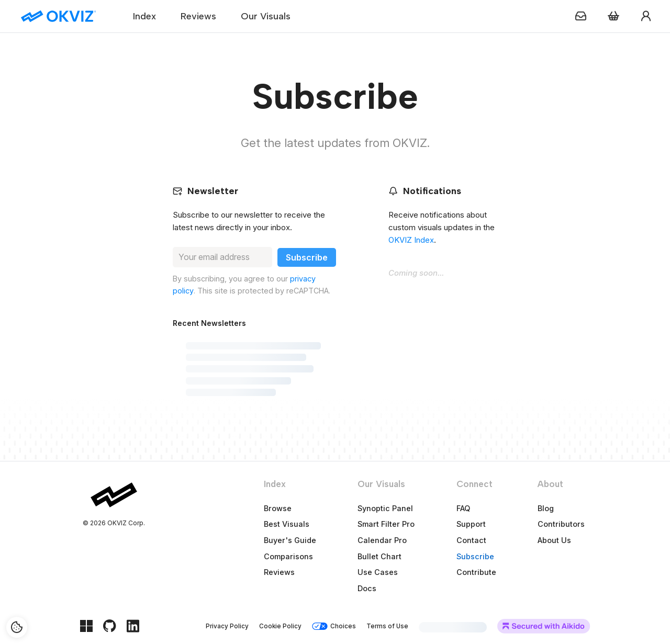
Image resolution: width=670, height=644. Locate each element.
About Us (554, 540)
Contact (471, 540)
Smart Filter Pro (386, 524)
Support (471, 524)
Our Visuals (266, 16)
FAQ (463, 508)
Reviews (198, 16)
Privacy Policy (227, 626)
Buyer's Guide (290, 540)
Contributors (561, 524)
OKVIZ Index (411, 240)
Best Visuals (287, 524)
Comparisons (288, 556)
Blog (546, 508)
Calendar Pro (382, 540)
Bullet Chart (379, 556)
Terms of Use (387, 626)
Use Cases (378, 572)
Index (144, 16)
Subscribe (475, 556)
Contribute (476, 572)
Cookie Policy (280, 626)
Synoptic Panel (385, 508)
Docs (367, 588)
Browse (278, 508)
